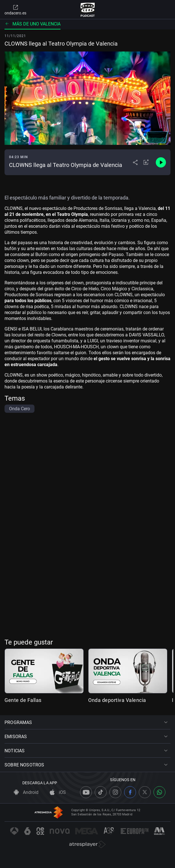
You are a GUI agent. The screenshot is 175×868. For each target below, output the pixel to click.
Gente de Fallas (23, 700)
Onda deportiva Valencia (117, 700)
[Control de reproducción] (161, 162)
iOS (58, 792)
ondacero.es (15, 10)
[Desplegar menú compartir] (135, 162)
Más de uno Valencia (33, 24)
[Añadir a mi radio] (146, 162)
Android (26, 792)
